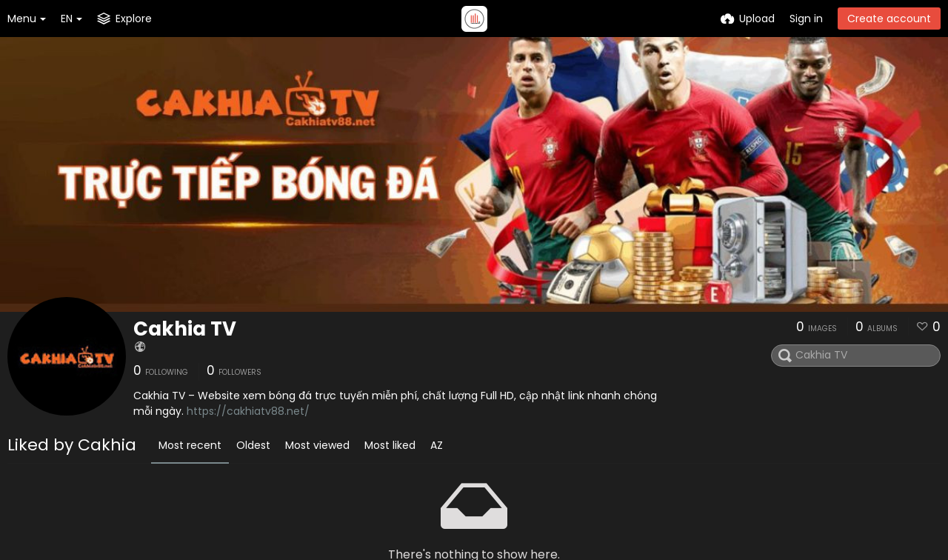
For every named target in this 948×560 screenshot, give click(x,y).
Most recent (190, 445)
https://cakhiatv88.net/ (248, 411)
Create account (889, 19)
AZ (437, 445)
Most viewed (317, 445)
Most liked (390, 445)
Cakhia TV (185, 329)
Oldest (253, 445)
